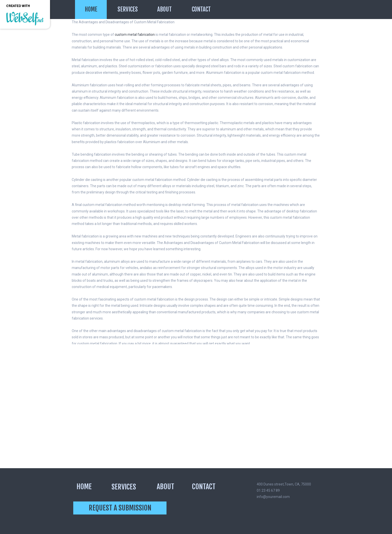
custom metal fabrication (135, 35)
